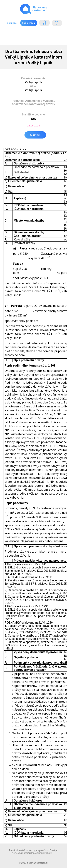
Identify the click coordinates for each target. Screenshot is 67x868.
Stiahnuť (35, 135)
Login (44, 24)
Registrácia (29, 23)
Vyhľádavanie (57, 24)
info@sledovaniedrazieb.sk (38, 853)
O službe (12, 23)
